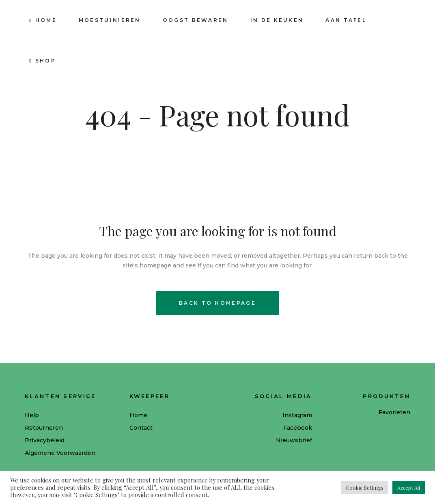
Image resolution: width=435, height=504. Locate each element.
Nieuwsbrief (294, 440)
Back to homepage (217, 303)
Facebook (298, 428)
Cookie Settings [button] (365, 488)
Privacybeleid (45, 440)
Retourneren (44, 428)
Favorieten (394, 412)
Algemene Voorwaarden (60, 453)
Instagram (297, 415)
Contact (141, 428)
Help (32, 415)
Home (138, 415)
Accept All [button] (409, 488)
